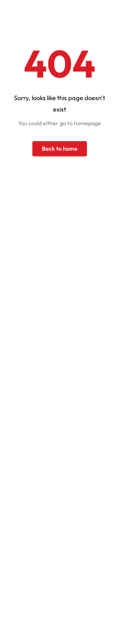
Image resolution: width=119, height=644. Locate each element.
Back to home (60, 149)
